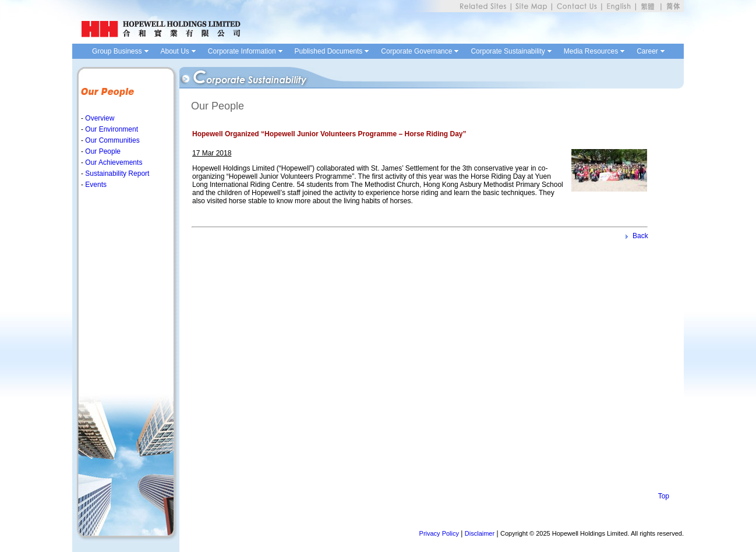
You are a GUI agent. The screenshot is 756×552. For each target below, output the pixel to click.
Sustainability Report (116, 174)
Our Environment (111, 129)
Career (647, 51)
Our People (102, 151)
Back (640, 236)
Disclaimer (480, 533)
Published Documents (329, 51)
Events (95, 185)
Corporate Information (242, 51)
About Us (175, 51)
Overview (99, 118)
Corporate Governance (416, 51)
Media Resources (591, 51)
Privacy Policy (439, 533)
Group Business (117, 51)
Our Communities (112, 140)
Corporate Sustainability (508, 51)
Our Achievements (113, 162)
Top (664, 496)
